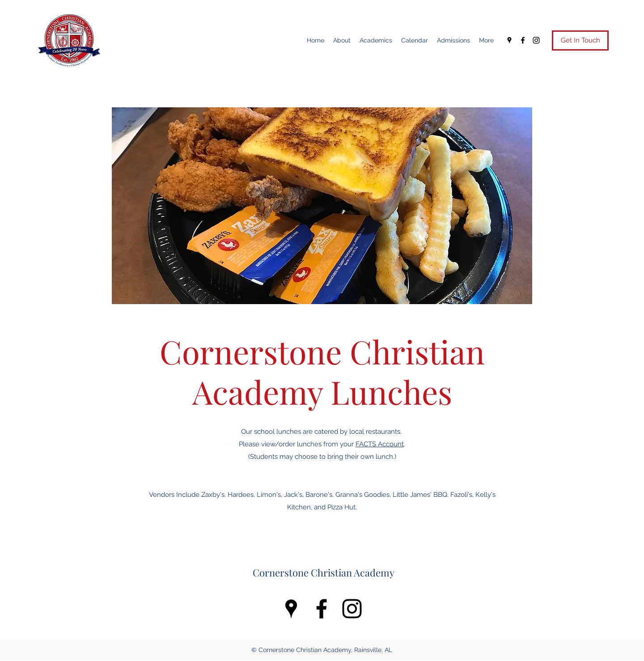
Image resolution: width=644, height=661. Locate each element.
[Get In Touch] (580, 40)
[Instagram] (536, 40)
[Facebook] (523, 40)
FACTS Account (380, 444)
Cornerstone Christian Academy (324, 572)
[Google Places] (509, 40)
